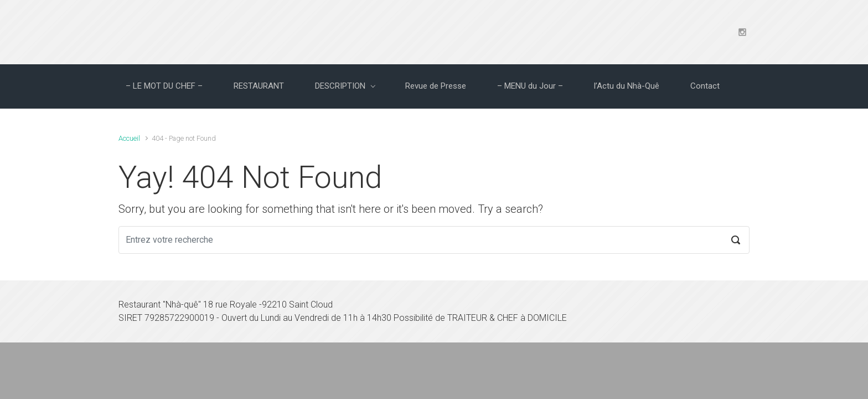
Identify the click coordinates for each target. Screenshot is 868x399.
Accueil (129, 138)
